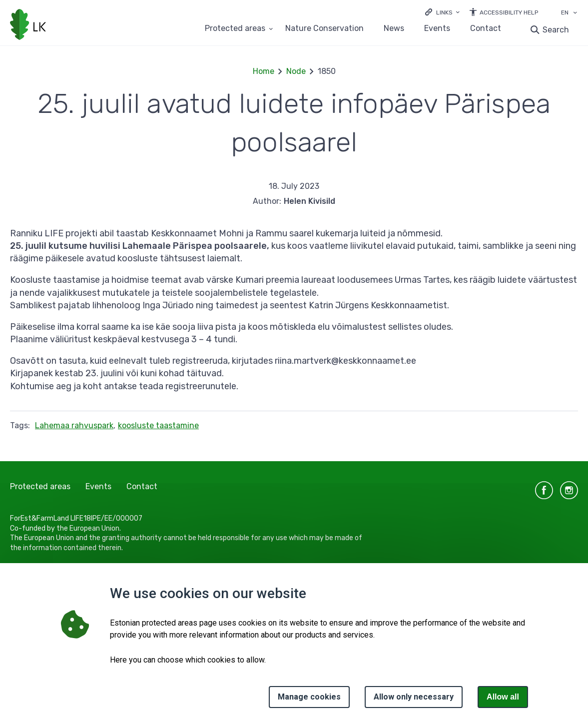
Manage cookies (309, 697)
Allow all (503, 697)
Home (264, 71)
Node (296, 71)
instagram (569, 490)
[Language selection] (575, 13)
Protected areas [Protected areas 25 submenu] (235, 29)
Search (556, 30)
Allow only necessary (414, 697)
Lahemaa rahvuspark (74, 425)
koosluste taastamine (158, 425)
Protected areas (40, 486)
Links (444, 12)
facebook (544, 490)
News (394, 29)
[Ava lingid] (442, 12)
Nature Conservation (324, 29)
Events (437, 29)
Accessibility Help (509, 12)
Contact (486, 29)
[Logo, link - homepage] (28, 25)
